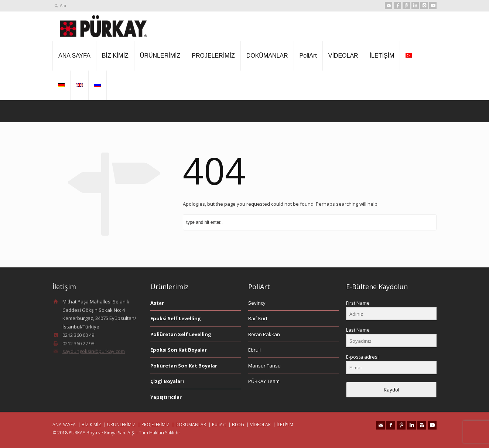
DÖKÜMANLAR (191, 425)
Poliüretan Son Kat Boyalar (184, 366)
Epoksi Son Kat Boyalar (179, 350)
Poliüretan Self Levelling (181, 334)
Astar (157, 303)
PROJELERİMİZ (213, 56)
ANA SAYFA (74, 56)
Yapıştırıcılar (166, 397)
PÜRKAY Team (264, 381)
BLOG (238, 425)
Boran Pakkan (264, 334)
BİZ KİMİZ (115, 56)
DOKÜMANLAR (267, 56)
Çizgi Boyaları (167, 381)
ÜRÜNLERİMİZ (160, 56)
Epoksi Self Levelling (176, 318)
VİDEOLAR (343, 56)
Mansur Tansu (264, 366)
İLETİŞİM (382, 56)
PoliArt (308, 56)
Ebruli (254, 350)
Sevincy (257, 303)
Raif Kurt (258, 318)
